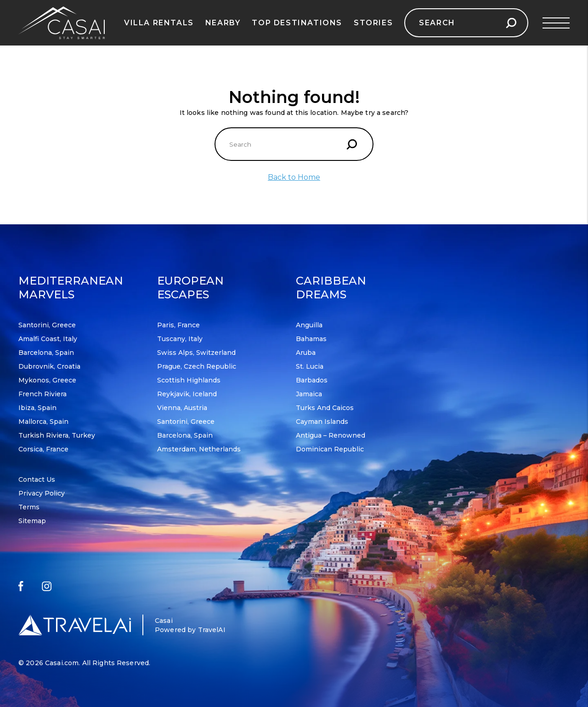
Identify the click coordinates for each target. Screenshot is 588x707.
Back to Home (294, 177)
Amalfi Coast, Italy (48, 339)
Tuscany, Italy (180, 339)
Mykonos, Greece (47, 380)
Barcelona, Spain (46, 353)
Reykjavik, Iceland (187, 394)
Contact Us (37, 479)
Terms (29, 507)
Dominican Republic (330, 449)
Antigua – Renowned (331, 435)
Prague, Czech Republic (197, 366)
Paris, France (178, 325)
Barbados (312, 380)
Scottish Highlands (189, 380)
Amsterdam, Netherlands (199, 449)
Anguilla (309, 325)
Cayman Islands (322, 422)
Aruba (306, 353)
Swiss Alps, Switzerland (196, 353)
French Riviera (42, 394)
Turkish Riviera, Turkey (57, 435)
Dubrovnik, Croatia (49, 366)
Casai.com (62, 663)
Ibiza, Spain (37, 408)
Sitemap (32, 521)
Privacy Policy (42, 493)
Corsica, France (43, 449)
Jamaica (309, 394)
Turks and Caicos (325, 408)
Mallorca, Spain (43, 422)
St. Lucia (310, 366)
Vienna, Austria (182, 408)
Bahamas (311, 339)
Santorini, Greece (47, 325)
